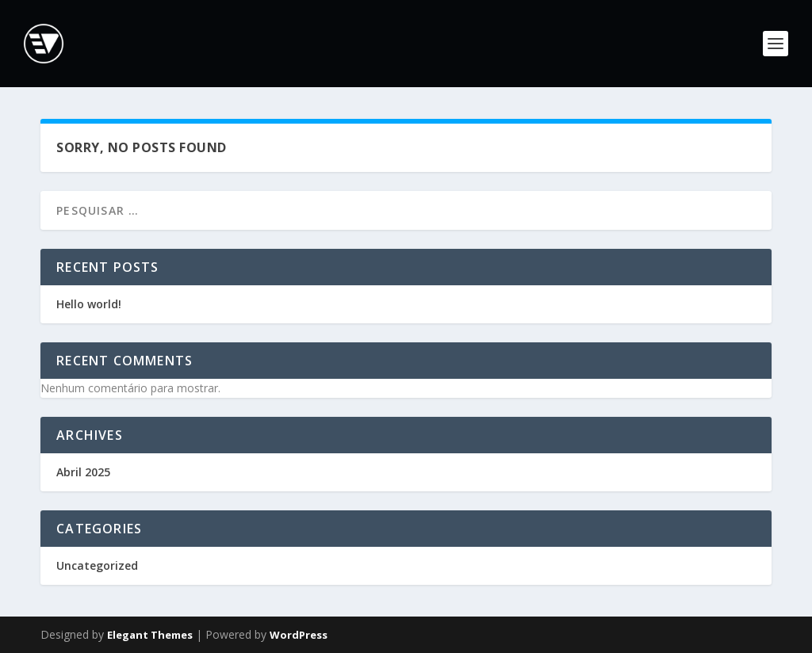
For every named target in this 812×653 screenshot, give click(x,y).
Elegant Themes (150, 635)
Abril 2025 (83, 472)
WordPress (299, 635)
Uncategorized (97, 565)
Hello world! (89, 304)
